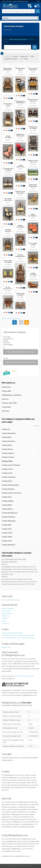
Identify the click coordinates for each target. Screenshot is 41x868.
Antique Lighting (8, 501)
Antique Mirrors (7, 509)
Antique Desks (7, 481)
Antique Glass (7, 497)
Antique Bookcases (9, 441)
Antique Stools (7, 533)
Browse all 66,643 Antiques (11, 600)
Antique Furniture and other (12, 493)
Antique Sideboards (9, 521)
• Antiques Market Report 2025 (12, 633)
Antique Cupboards (9, 477)
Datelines (5, 618)
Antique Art (6, 429)
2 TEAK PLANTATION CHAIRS (20, 167)
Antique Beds (7, 437)
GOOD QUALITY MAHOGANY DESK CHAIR (33, 70)
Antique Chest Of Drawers (11, 465)
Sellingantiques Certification (12, 395)
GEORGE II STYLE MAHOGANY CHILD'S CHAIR (20, 193)
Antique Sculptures (9, 517)
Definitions (5, 616)
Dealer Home (6, 387)
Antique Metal (7, 505)
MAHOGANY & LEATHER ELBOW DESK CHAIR (8, 70)
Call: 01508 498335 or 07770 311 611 (21, 352)
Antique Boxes (7, 445)
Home (16, 56)
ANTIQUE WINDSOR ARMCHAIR (8, 231)
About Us (5, 399)
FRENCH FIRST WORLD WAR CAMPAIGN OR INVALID (33, 187)
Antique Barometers (9, 433)
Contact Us (5, 623)
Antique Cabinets (8, 453)
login (38, 1)
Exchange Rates (7, 613)
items (15, 371)
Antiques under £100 (9, 403)
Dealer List (24, 56)
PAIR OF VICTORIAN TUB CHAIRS (33, 216)
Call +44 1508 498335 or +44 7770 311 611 (20, 362)
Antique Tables (7, 537)
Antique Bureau (7, 449)
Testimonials (6, 407)
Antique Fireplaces (8, 489)
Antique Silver (7, 525)
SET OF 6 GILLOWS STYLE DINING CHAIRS (8, 289)
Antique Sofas (7, 529)
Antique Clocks (7, 473)
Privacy (4, 621)
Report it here (6, 647)
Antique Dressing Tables (10, 485)
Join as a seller (6, 611)
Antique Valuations (8, 608)
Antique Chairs (7, 461)
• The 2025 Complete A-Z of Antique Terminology (18, 638)
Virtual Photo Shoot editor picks (24, 676)
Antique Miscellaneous (10, 513)
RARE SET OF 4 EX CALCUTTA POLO (33, 162)
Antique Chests (7, 469)
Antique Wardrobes (9, 545)
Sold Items (6, 411)
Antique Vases (7, 541)
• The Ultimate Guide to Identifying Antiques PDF (18, 635)
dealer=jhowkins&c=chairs (20, 18)
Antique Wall (6, 391)
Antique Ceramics (8, 457)
